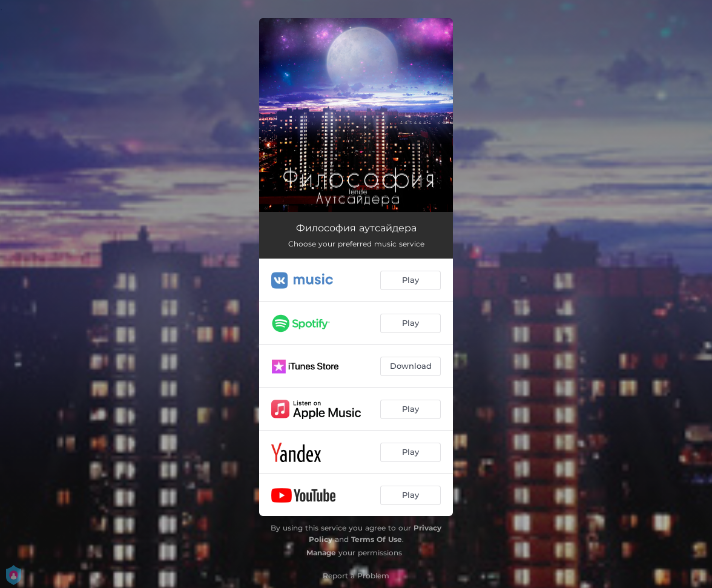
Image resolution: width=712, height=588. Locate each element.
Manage (321, 553)
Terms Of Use (377, 539)
